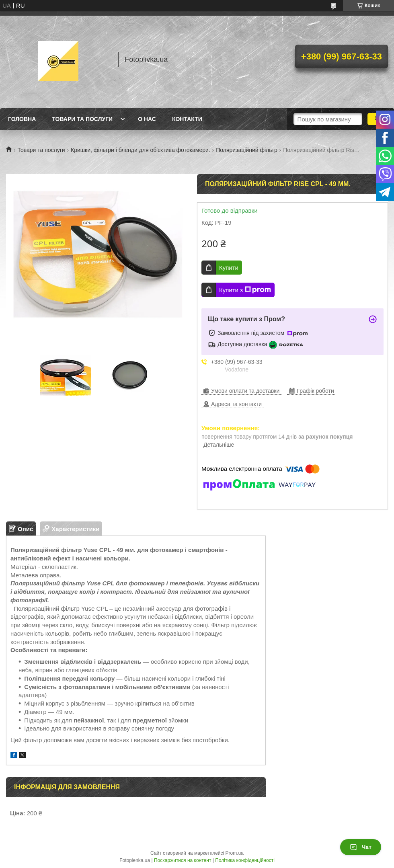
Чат (361, 847)
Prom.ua (235, 853)
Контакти (187, 119)
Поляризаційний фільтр (247, 150)
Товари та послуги (82, 119)
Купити (229, 268)
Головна (22, 119)
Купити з (245, 290)
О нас (147, 119)
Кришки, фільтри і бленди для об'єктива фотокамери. (141, 150)
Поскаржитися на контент (183, 860)
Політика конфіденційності (245, 860)
